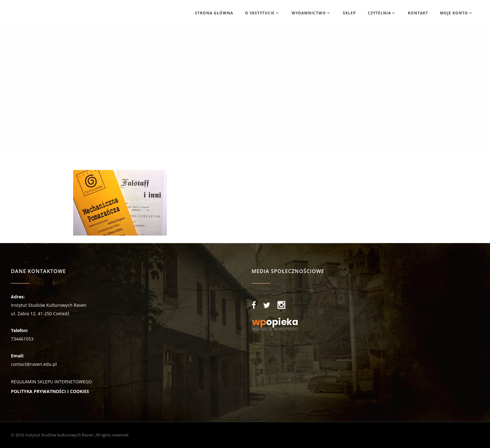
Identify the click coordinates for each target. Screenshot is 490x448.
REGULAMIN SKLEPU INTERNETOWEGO (51, 382)
